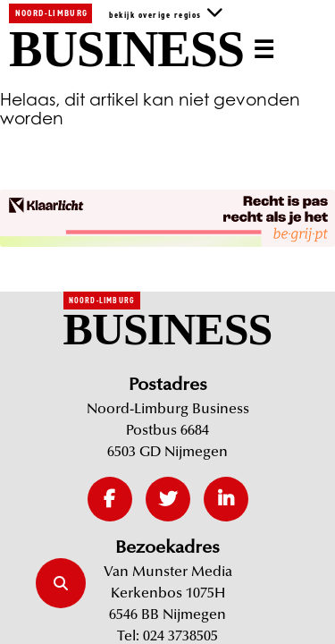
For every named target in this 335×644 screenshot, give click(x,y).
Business (126, 50)
